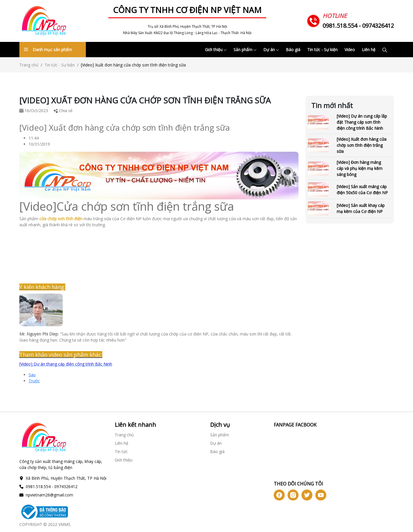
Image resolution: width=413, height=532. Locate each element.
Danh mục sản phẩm (48, 50)
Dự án (271, 50)
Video (350, 50)
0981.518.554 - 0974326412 (358, 26)
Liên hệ (369, 50)
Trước (34, 381)
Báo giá (293, 50)
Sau (32, 375)
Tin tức (121, 452)
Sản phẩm (245, 50)
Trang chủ (29, 65)
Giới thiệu (216, 50)
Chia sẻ (63, 111)
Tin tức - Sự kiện (322, 50)
